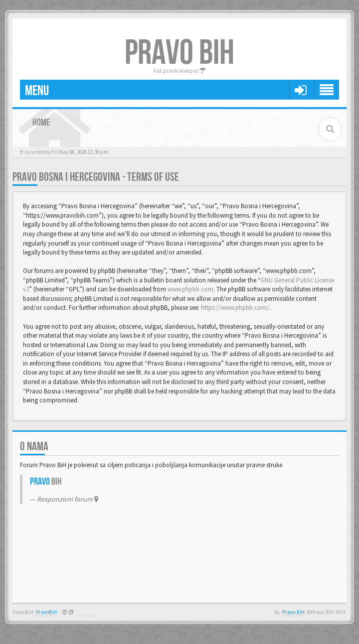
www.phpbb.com (190, 289)
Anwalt (85, 612)
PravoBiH (46, 612)
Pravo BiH (293, 612)
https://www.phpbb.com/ (235, 308)
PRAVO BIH (179, 53)
